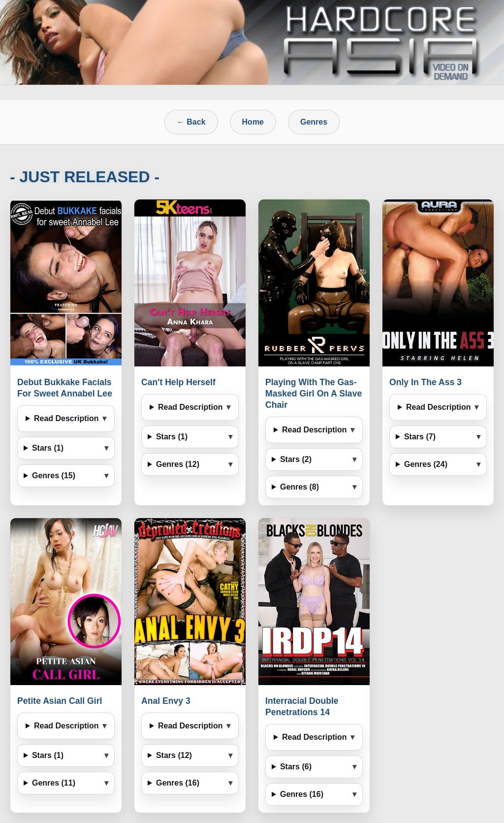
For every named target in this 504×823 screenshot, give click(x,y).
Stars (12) (174, 755)
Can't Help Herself (178, 382)
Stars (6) (296, 767)
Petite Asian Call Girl (60, 701)
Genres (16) (178, 783)
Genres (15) (54, 476)
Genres (314, 122)
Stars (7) (420, 437)
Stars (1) (48, 448)
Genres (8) (299, 487)
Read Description (66, 418)
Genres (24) (426, 464)
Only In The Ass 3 (425, 382)
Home (253, 122)
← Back (191, 122)
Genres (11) (54, 783)
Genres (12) (178, 464)
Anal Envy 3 (166, 701)
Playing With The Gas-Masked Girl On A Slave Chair (314, 394)
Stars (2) (296, 459)
